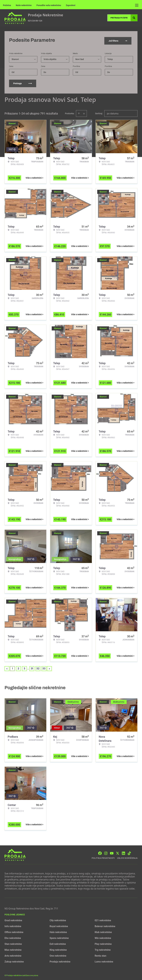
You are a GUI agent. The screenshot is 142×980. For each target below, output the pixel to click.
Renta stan (100, 954)
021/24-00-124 (35, 21)
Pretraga (23, 82)
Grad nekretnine (13, 919)
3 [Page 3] (24, 667)
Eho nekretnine (13, 937)
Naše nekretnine (24, 5)
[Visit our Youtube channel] (112, 852)
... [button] (28, 667)
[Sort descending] (84, 112)
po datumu (113, 112)
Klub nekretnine (103, 931)
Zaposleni (71, 5)
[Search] (134, 18)
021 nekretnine (103, 919)
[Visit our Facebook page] (100, 852)
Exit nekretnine (58, 943)
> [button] (49, 667)
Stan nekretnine (13, 943)
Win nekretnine (103, 937)
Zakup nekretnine (14, 960)
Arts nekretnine (13, 954)
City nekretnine (58, 919)
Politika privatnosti (103, 857)
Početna (7, 5)
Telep (110, 58)
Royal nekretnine (59, 925)
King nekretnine (58, 948)
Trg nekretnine (103, 948)
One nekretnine (58, 954)
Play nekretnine (103, 943)
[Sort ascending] (79, 112)
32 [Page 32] (38, 667)
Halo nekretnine (58, 931)
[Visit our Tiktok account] (129, 852)
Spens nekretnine (59, 937)
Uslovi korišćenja (127, 857)
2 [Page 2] (18, 667)
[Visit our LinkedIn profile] (123, 852)
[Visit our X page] (118, 852)
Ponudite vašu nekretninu (49, 5)
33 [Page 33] (44, 667)
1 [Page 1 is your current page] (12, 667)
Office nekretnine (14, 931)
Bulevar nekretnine (105, 925)
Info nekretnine (13, 925)
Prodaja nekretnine (60, 960)
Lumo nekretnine (104, 960)
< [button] (7, 667)
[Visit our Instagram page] (106, 852)
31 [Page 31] (32, 667)
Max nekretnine (13, 948)
